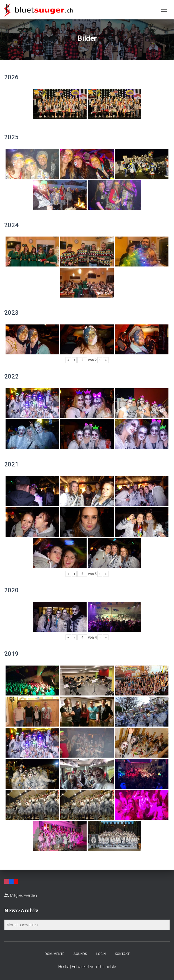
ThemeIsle (107, 967)
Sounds (80, 954)
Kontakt (122, 954)
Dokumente (55, 954)
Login (101, 954)
